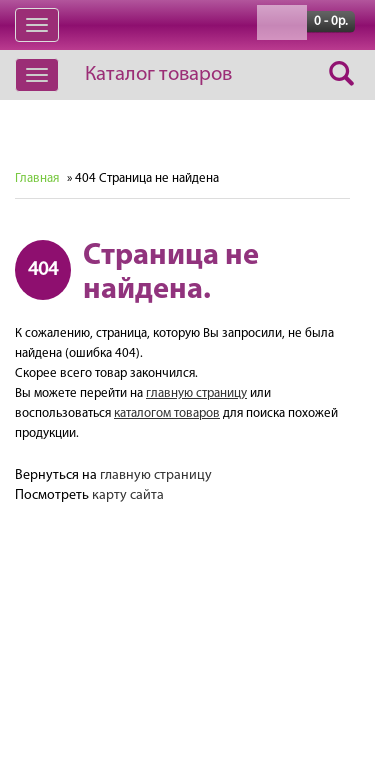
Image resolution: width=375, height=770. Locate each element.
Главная (37, 178)
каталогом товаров (167, 413)
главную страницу (196, 393)
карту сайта (128, 495)
